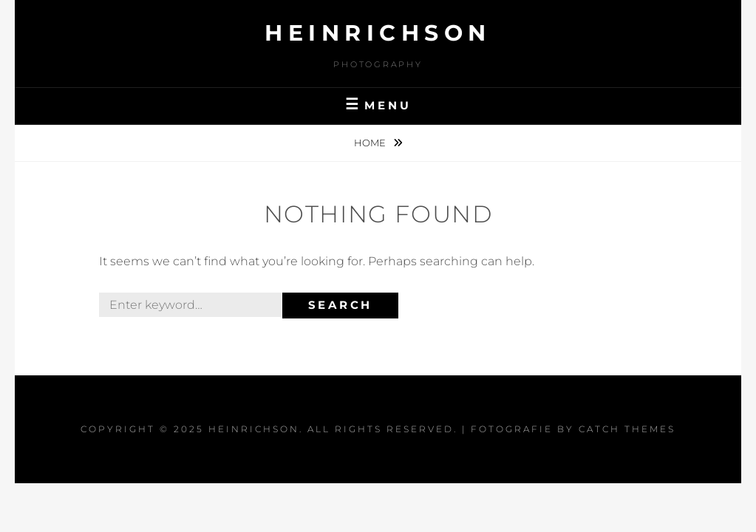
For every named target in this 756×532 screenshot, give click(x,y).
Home (371, 143)
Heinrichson (378, 33)
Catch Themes (627, 429)
